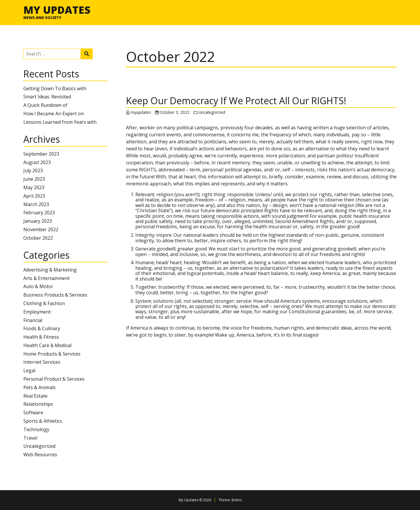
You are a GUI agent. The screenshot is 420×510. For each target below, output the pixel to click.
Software (33, 412)
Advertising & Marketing (50, 270)
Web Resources (40, 455)
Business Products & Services (55, 295)
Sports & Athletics (43, 421)
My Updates (57, 10)
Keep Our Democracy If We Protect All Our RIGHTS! (236, 101)
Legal (29, 370)
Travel (30, 438)
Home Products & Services (52, 354)
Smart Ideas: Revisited (47, 97)
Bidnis (237, 500)
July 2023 (33, 170)
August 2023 (37, 162)
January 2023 (38, 221)
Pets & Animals (40, 387)
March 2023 (36, 204)
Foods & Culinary (42, 328)
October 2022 (38, 238)
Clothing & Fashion (44, 303)
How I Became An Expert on (54, 114)
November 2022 (41, 229)
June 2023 (34, 179)
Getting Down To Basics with (55, 88)
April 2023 (34, 196)
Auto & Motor (38, 286)
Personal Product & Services (54, 379)
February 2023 (39, 213)
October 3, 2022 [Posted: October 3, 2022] (175, 112)
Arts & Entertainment (47, 278)
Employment (37, 312)
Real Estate (35, 396)
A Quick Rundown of (45, 105)
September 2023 (41, 154)
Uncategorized (39, 446)
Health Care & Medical (47, 345)
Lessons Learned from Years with (60, 122)
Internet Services (42, 362)
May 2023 (34, 187)
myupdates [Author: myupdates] (141, 112)
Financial (33, 320)
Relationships (38, 404)
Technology (36, 429)
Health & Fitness (41, 337)
